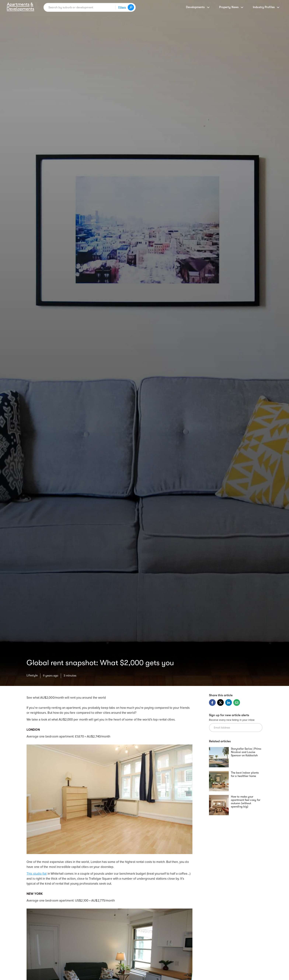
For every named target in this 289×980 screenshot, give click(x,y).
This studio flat (37, 874)
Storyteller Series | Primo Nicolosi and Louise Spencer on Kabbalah (246, 752)
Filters (122, 7)
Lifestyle (32, 675)
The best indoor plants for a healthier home (245, 774)
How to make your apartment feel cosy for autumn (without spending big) (246, 802)
